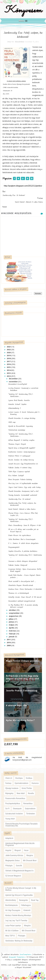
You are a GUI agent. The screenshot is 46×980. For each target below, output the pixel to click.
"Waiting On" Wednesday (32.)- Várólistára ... (21, 521)
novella (31, 794)
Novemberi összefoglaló (18, 385)
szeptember (14, 614)
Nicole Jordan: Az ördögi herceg (21, 460)
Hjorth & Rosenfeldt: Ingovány (21, 427)
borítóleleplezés (11, 906)
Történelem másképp (17, 431)
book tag (35, 901)
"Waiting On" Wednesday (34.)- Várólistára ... (21, 396)
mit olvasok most (30, 861)
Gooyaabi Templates (17, 957)
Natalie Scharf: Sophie (17, 405)
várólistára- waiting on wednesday (19, 941)
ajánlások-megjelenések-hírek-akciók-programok (20, 845)
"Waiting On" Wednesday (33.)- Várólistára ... (21, 436)
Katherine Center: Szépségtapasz (22, 452)
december (14, 379)
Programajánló (14, 548)
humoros (35, 784)
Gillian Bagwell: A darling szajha (21, 441)
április (12, 628)
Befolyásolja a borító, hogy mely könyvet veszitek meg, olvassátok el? (22, 679)
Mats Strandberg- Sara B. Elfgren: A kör (25, 526)
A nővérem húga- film (16, 706)
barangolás (23, 901)
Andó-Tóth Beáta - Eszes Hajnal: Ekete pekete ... (24, 577)
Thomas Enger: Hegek (17, 445)
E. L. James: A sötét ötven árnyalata (23, 544)
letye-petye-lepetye (13, 926)
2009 (9, 646)
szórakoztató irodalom (14, 814)
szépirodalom (30, 809)
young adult (10, 819)
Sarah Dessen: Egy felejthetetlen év (23, 464)
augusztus (14, 616)
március (13, 631)
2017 (9, 362)
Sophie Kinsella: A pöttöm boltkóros (23, 552)
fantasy (8, 784)
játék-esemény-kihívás (14, 856)
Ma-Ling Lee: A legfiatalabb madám (23, 484)
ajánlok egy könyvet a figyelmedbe (19, 896)
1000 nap (12, 423)
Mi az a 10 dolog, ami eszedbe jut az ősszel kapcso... (23, 531)
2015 (9, 368)
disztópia (19, 779)
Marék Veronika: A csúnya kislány (22, 419)
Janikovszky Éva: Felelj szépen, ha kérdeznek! (22, 505)
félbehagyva (26, 906)
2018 (9, 359)
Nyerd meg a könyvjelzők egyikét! (22, 449)
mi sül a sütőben (12, 931)
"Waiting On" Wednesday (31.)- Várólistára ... (25, 557)
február (12, 634)
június (12, 622)
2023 (9, 347)
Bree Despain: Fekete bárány (20, 480)
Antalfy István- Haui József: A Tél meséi (25, 598)
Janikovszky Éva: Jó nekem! (20, 500)
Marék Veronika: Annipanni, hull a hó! (23, 492)
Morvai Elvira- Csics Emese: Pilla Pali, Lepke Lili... (23, 515)
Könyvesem (23, 10)
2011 (9, 640)
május (12, 625)
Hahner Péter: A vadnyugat (19, 456)
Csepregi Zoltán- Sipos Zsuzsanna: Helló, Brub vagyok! (25, 571)
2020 (9, 353)
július (11, 619)
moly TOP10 (10, 936)
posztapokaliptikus (13, 804)
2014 (9, 371)
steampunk (17, 809)
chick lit (9, 779)
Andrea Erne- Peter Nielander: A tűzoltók (25, 590)
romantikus (28, 804)
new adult (21, 794)
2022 (9, 350)
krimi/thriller (27, 789)
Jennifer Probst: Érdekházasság (22, 691)
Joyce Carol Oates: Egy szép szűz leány (24, 488)
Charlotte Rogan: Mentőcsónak (21, 586)
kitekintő (27, 911)
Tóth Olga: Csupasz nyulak (19, 472)
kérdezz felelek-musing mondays (18, 916)
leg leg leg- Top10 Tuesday (16, 921)
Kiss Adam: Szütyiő (16, 476)
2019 (9, 356)
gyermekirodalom (22, 784)
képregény (9, 794)
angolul (8, 851)
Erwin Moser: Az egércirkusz (20, 536)
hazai (26, 851)
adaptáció (9, 839)
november (14, 382)
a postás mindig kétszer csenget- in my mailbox (21, 890)
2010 (9, 643)
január (12, 637)
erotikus (29, 779)
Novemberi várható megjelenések (22, 601)
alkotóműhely (11, 901)
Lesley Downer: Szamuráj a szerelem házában (23, 390)
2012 (9, 376)
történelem (31, 814)
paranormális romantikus (15, 799)
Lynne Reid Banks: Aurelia (19, 401)
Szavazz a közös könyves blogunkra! (23, 562)
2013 (9, 374)
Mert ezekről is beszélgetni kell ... (22, 582)
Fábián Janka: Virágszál (18, 566)
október (13, 611)
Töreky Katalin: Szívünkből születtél (23, 496)
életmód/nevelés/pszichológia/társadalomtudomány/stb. (21, 825)
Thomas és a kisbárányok (19, 594)
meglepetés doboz (12, 861)
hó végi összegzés (13, 911)
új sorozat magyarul (13, 876)
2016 (9, 365)
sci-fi (7, 809)
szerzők (19, 866)
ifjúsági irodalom (12, 789)
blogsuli (18, 851)
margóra (30, 856)
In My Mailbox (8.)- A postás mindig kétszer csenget (23, 607)
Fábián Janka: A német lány (20, 468)
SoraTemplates (25, 955)
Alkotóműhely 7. (15, 409)
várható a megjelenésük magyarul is (19, 871)
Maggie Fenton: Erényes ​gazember (23, 661)
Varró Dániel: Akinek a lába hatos (22, 510)
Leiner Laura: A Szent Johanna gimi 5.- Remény (24, 414)
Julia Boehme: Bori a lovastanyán (22, 540)
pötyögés (9, 866)
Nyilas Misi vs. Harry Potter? (20, 721)
